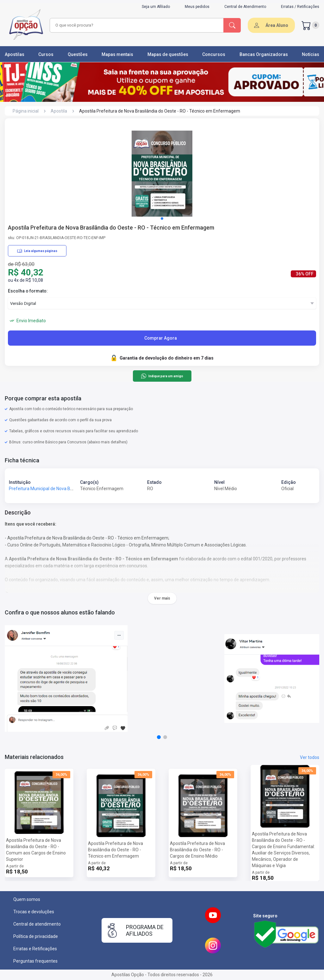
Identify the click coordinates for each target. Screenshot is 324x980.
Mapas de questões (168, 54)
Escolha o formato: (28, 291)
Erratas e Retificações (35, 949)
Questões (78, 54)
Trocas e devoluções (34, 912)
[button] (162, 219)
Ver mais (162, 598)
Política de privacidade (36, 936)
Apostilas (15, 54)
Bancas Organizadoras (264, 54)
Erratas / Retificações (300, 7)
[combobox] (136, 25)
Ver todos (310, 757)
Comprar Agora (161, 338)
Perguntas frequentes (35, 961)
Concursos (214, 54)
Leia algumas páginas (37, 251)
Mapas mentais (117, 54)
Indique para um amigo (162, 376)
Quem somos (27, 899)
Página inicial (26, 111)
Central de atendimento (37, 924)
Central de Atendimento (245, 7)
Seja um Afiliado (156, 7)
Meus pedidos (197, 7)
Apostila (59, 111)
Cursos (46, 54)
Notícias (311, 54)
